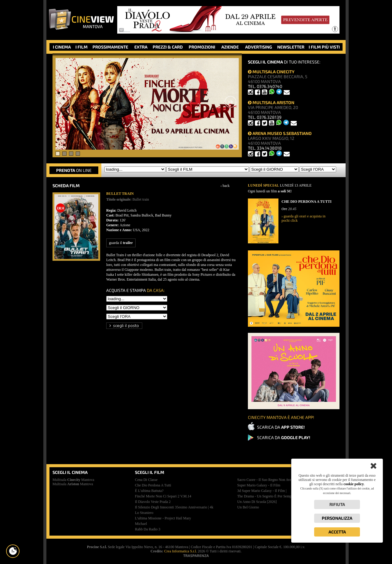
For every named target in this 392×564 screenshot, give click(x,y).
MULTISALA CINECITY (271, 72)
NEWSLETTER (291, 47)
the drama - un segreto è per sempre (266, 496)
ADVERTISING (259, 47)
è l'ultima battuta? (149, 491)
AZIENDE (230, 47)
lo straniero (144, 513)
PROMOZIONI (202, 47)
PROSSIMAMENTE (110, 47)
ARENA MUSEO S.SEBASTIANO (280, 133)
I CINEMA (62, 47)
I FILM (82, 47)
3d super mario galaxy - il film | (262, 491)
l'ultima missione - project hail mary (163, 518)
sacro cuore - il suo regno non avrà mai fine (272, 480)
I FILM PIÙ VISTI (324, 47)
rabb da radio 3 (148, 529)
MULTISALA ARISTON (271, 102)
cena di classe (146, 480)
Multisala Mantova (73, 480)
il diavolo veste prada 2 (153, 502)
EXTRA (141, 47)
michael (141, 524)
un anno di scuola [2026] (257, 502)
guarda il (121, 243)
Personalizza (337, 518)
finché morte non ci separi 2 (163, 496)
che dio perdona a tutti (153, 485)
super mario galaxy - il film (259, 485)
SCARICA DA (281, 427)
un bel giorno (248, 507)
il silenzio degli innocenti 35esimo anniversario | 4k (174, 507)
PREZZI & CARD (168, 47)
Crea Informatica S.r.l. (181, 551)
